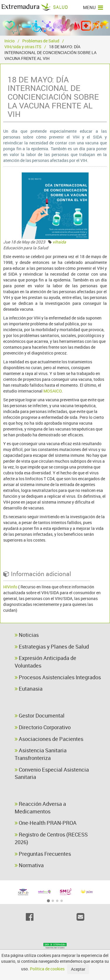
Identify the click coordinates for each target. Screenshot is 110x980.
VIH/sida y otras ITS (23, 47)
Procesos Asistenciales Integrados (58, 677)
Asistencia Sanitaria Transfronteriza (41, 754)
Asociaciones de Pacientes (49, 739)
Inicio (10, 41)
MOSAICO (53, 391)
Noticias (27, 635)
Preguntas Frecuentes (43, 854)
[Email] (81, 917)
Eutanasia (29, 689)
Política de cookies (47, 969)
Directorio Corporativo (43, 727)
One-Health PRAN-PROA (46, 823)
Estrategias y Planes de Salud (52, 647)
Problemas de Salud (41, 41)
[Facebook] (30, 917)
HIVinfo (10, 587)
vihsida (59, 242)
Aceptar (78, 969)
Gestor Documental (40, 715)
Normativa (29, 865)
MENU (93, 7)
